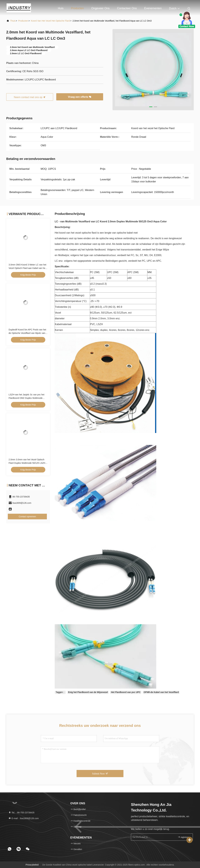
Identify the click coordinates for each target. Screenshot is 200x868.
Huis (61, 8)
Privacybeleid (32, 865)
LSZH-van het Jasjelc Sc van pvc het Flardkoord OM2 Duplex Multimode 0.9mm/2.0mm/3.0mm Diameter (26, 398)
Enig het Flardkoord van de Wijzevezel (88, 692)
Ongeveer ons (100, 8)
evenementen (153, 8)
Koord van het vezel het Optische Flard (50, 21)
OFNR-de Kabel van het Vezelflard (161, 692)
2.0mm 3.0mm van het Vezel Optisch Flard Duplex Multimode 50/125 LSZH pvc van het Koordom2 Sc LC (27, 463)
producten (23, 21)
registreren (184, 837)
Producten (77, 8)
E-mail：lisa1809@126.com (24, 818)
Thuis (13, 21)
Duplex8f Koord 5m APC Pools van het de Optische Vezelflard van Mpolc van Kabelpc (27, 333)
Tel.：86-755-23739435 (21, 813)
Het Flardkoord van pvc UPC (126, 692)
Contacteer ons (127, 8)
